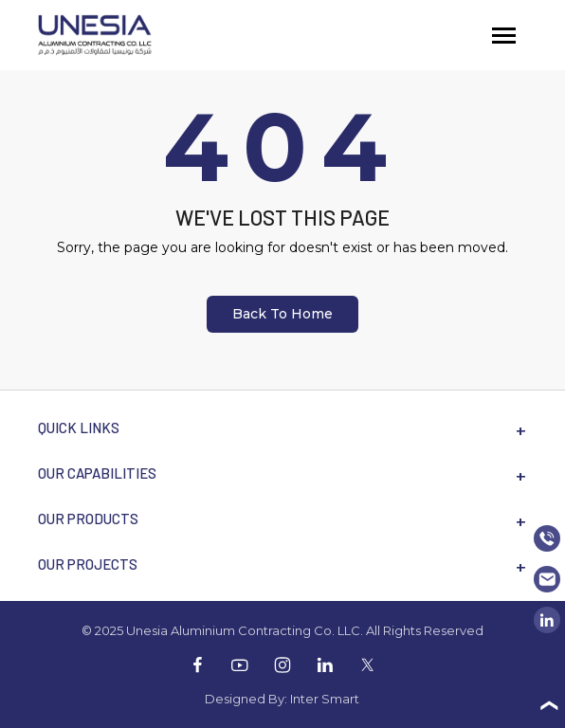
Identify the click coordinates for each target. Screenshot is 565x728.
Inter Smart (325, 699)
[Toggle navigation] (504, 36)
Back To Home (282, 314)
